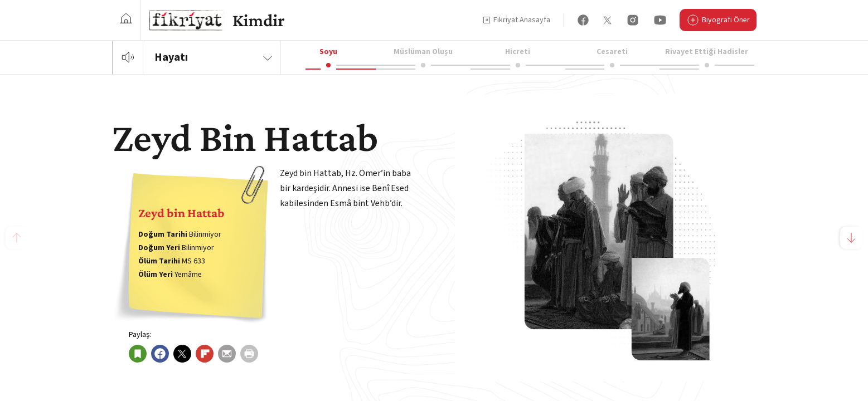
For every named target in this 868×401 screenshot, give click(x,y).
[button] (851, 238)
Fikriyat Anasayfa (516, 20)
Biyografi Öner (718, 21)
